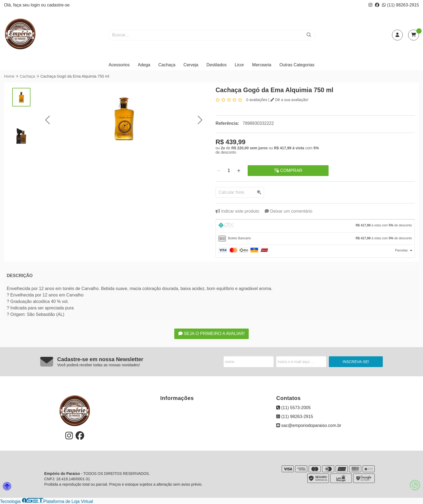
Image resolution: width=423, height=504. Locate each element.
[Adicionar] (239, 171)
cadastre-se (58, 5)
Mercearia (262, 65)
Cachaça (167, 65)
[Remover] (219, 171)
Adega (144, 65)
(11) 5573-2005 (294, 408)
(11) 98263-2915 (400, 5)
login (36, 5)
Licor (239, 65)
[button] (47, 120)
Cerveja (191, 65)
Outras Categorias (297, 65)
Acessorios (119, 65)
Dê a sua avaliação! (289, 100)
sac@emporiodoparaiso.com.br (309, 425)
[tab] (315, 226)
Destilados (216, 65)
